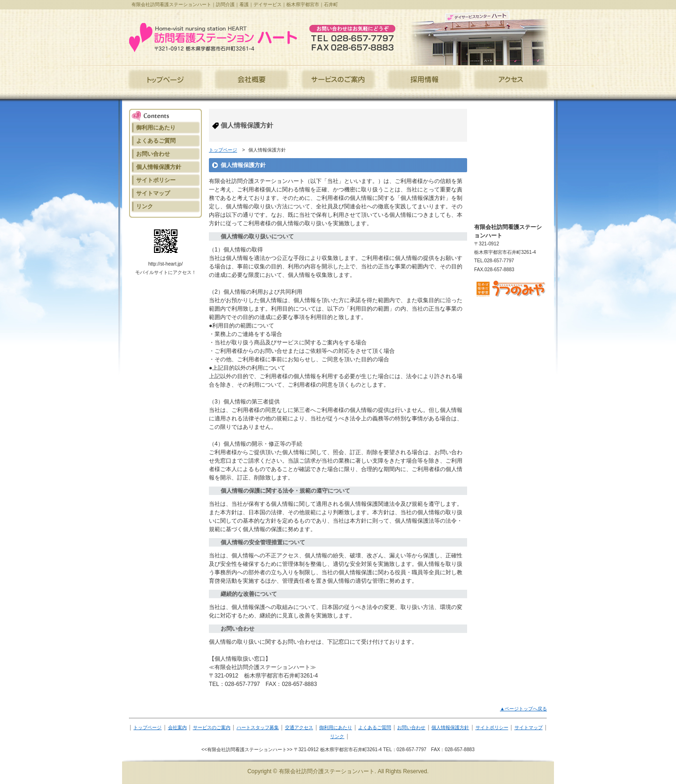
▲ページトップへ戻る (523, 709)
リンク (337, 736)
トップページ (223, 150)
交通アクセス (299, 727)
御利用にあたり (336, 727)
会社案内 (177, 727)
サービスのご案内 (212, 727)
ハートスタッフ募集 (258, 727)
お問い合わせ (411, 727)
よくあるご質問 (375, 727)
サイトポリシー (492, 727)
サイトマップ (529, 727)
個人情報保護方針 (450, 727)
